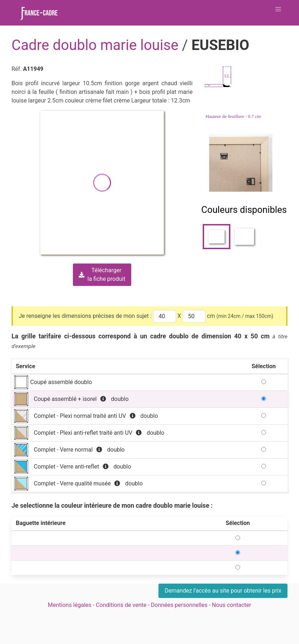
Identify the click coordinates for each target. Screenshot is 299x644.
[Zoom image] (241, 163)
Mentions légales (70, 605)
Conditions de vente (121, 605)
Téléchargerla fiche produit (102, 275)
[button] (278, 9)
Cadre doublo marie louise (97, 45)
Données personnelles (179, 605)
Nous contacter (232, 605)
